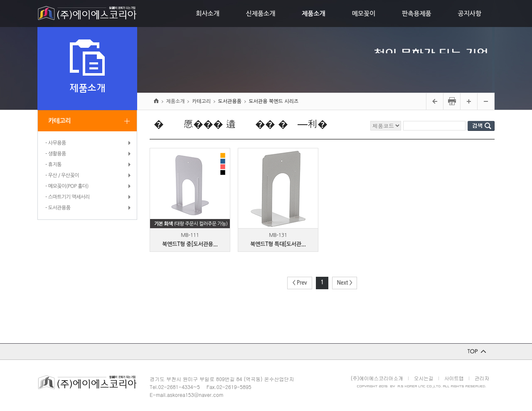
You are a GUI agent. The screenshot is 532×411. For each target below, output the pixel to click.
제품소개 (313, 14)
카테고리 (59, 121)
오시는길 (424, 378)
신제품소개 (261, 14)
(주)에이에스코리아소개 (377, 378)
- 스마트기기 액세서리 (68, 197)
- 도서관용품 (58, 208)
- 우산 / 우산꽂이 (62, 175)
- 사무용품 (56, 143)
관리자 (482, 378)
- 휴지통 (53, 165)
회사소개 (207, 14)
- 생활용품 (56, 154)
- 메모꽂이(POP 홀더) (67, 186)
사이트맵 (454, 378)
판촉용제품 (417, 14)
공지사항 (470, 14)
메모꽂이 (364, 14)
